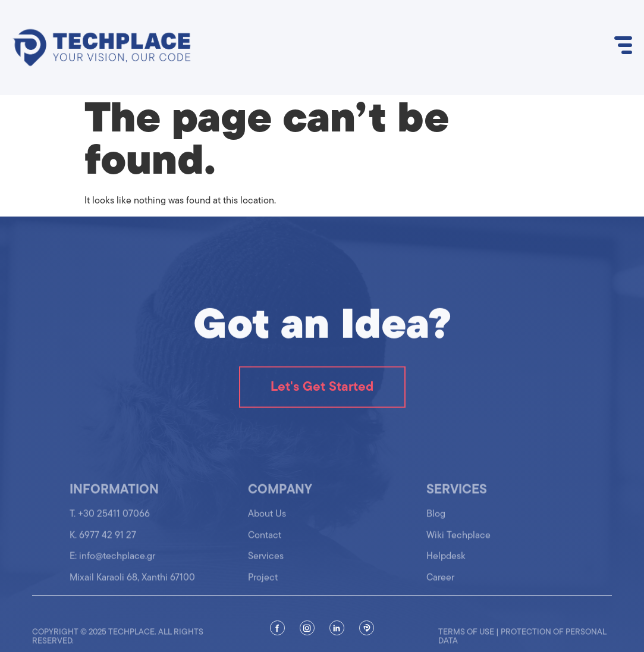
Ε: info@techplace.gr (112, 561)
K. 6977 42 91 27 (103, 540)
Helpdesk (446, 561)
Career (440, 582)
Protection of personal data (522, 642)
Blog (436, 519)
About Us (267, 519)
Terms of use (466, 637)
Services (266, 561)
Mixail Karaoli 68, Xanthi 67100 (132, 582)
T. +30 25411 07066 (110, 519)
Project (263, 582)
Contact (265, 540)
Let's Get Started (322, 388)
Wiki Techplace (458, 540)
